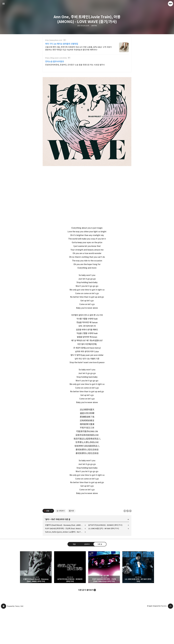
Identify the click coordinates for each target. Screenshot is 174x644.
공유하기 (87, 578)
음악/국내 (94, 26)
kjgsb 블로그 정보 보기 (170, 4)
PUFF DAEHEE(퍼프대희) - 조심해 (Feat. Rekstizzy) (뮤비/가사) (65, 563)
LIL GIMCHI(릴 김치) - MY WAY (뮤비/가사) (104, 563)
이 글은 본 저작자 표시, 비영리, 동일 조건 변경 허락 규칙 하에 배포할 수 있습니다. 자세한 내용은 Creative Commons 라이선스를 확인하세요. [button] (128, 545)
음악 (47, 554)
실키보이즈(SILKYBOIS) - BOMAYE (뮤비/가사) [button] (70, 601)
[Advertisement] (87, 517)
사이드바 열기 (4, 4)
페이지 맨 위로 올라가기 (170, 640)
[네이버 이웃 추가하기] (71, 545)
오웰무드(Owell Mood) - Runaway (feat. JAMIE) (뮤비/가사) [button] (36, 601)
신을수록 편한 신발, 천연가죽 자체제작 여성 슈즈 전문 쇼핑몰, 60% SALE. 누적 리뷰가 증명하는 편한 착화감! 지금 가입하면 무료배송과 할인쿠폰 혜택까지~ (78, 48)
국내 (53, 554)
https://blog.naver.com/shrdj (56, 58)
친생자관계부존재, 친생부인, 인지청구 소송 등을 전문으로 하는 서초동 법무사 (75, 65)
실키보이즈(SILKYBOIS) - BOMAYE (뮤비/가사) (105, 559)
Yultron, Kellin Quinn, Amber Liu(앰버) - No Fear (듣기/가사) (65, 566)
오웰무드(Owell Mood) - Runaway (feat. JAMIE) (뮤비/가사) (65, 559)
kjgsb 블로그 (4, 640)
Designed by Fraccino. (160, 640)
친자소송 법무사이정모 (55, 62)
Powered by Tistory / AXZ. (15, 640)
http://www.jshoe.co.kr (54, 40)
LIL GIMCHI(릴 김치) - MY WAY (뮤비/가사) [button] (138, 601)
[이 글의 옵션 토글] (52, 545)
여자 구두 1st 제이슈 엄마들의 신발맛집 (62, 44)
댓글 (74, 578)
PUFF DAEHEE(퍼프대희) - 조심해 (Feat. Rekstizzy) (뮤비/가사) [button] (104, 601)
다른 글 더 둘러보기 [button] (86, 624)
